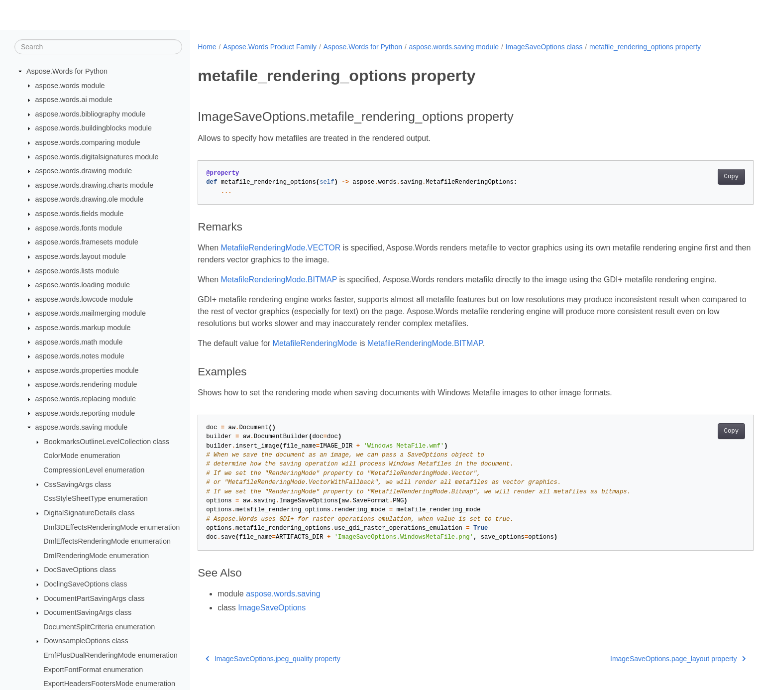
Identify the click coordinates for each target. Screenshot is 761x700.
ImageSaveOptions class (544, 47)
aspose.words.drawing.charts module (95, 186)
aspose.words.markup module (83, 328)
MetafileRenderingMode (315, 355)
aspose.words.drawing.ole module (90, 200)
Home (207, 47)
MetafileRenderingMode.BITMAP (279, 280)
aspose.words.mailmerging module (91, 314)
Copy (693, 177)
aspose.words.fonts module (79, 229)
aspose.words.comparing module (88, 143)
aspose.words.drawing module (84, 171)
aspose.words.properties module (87, 371)
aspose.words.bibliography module (91, 115)
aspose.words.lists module (77, 271)
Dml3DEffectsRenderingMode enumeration (111, 527)
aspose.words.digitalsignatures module (97, 157)
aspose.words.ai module (74, 100)
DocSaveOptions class (80, 570)
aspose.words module (70, 86)
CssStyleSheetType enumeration (96, 499)
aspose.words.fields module (80, 214)
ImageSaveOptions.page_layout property (640, 671)
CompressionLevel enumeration (94, 470)
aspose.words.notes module (80, 356)
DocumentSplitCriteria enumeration (99, 627)
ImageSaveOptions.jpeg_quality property (273, 671)
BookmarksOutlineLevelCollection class (107, 442)
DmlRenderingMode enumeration (96, 556)
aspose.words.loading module (83, 285)
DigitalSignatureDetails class (89, 513)
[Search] (98, 47)
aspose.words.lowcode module (84, 300)
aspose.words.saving (283, 606)
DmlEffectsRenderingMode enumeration (107, 542)
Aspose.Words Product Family (270, 47)
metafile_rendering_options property (645, 47)
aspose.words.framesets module (87, 242)
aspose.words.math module (79, 342)
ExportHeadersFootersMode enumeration (109, 684)
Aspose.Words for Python (67, 72)
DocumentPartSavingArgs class (94, 598)
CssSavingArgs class (77, 484)
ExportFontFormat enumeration (93, 670)
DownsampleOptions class (86, 641)
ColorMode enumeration (82, 456)
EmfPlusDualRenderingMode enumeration (110, 656)
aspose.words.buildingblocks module (94, 128)
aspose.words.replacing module (86, 399)
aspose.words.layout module (81, 257)
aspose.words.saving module (82, 428)
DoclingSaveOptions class (85, 584)
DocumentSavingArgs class (88, 613)
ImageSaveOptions (272, 620)
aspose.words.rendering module (86, 385)
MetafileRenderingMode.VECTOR (281, 248)
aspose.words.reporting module (85, 413)
